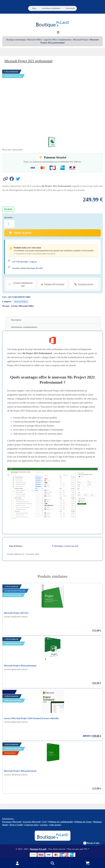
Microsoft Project (81, 40)
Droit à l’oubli (16, 825)
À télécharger (57, 546)
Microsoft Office (35, 40)
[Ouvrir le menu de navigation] (58, 32)
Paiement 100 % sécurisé (54, 284)
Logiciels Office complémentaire (57, 40)
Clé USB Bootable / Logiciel (24, 262)
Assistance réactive (86, 284)
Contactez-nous (31, 825)
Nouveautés (70, 8)
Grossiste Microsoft (32, 822)
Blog (34, 8)
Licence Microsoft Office (23, 306)
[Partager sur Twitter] (19, 179)
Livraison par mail (71, 546)
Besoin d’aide (93, 843)
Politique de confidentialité (61, 822)
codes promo (55, 825)
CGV (44, 822)
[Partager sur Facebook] (13, 179)
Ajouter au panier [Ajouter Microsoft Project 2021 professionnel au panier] (20, 233)
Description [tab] (16, 320)
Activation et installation (51, 8)
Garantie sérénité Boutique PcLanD (27, 268)
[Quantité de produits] (9, 224)
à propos (44, 825)
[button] (6, 179)
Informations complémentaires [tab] (24, 327)
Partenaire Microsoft (12, 822)
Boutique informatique (16, 40)
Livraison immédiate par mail (23, 284)
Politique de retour (83, 822)
